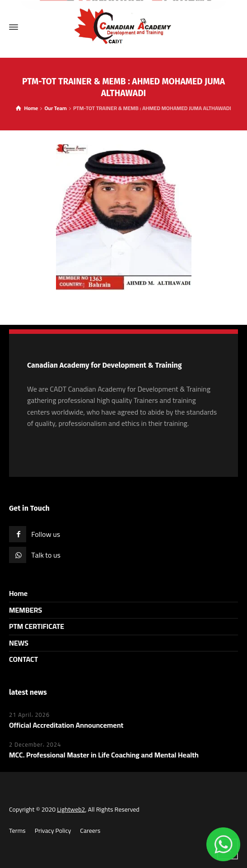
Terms (17, 831)
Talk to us (46, 555)
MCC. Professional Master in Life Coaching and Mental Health (104, 755)
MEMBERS (26, 610)
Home (18, 593)
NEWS (19, 643)
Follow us (46, 534)
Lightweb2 (71, 809)
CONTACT (23, 659)
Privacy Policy (53, 831)
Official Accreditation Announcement (66, 725)
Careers (90, 831)
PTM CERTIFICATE (37, 626)
